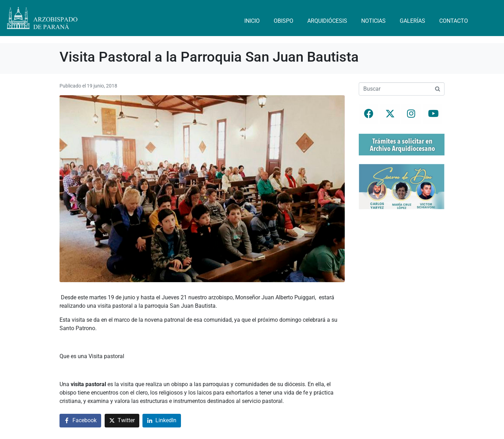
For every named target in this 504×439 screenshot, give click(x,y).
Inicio (252, 21)
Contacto (454, 21)
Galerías (412, 21)
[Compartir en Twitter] (122, 421)
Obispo (283, 21)
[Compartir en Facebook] (80, 421)
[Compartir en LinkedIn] (162, 421)
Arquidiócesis (327, 21)
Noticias (373, 21)
